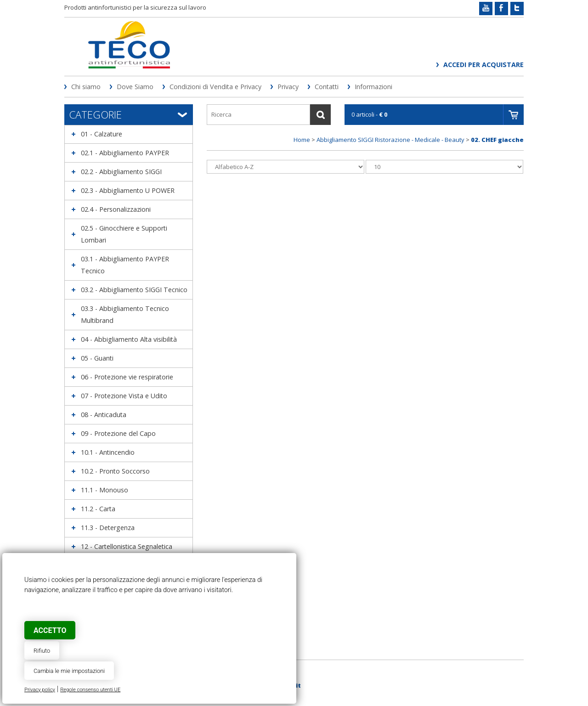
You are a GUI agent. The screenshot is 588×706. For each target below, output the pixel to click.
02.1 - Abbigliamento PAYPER (125, 153)
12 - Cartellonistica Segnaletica (127, 546)
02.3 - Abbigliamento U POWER (128, 190)
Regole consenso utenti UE (90, 690)
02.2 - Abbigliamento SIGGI (121, 172)
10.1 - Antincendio (108, 452)
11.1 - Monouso (105, 490)
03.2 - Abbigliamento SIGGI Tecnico (134, 290)
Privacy (288, 87)
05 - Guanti (97, 358)
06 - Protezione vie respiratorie (127, 377)
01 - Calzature (102, 134)
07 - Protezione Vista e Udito (124, 396)
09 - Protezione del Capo (118, 433)
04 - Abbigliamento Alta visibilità (129, 339)
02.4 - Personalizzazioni (116, 209)
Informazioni (373, 87)
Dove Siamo (135, 87)
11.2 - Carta (98, 509)
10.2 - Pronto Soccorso (115, 471)
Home (302, 140)
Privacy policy (40, 690)
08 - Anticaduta (104, 415)
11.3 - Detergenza (108, 528)
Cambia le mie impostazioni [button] (69, 671)
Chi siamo (86, 87)
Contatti (327, 87)
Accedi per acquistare (483, 65)
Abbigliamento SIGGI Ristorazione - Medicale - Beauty (390, 140)
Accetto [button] (50, 630)
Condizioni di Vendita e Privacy (215, 87)
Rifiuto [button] (42, 651)
